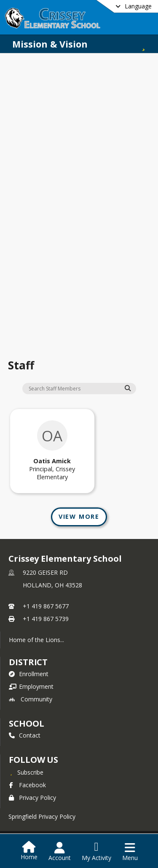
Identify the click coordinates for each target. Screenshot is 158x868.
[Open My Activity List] (96, 852)
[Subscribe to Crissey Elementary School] (26, 772)
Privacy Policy (32, 798)
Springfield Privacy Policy (42, 816)
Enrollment (29, 674)
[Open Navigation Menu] (130, 852)
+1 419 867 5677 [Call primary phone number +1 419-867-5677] (46, 606)
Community (31, 699)
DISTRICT (28, 662)
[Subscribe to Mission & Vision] (143, 44)
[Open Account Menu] (60, 852)
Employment (31, 686)
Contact (25, 735)
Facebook (27, 785)
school (26, 723)
